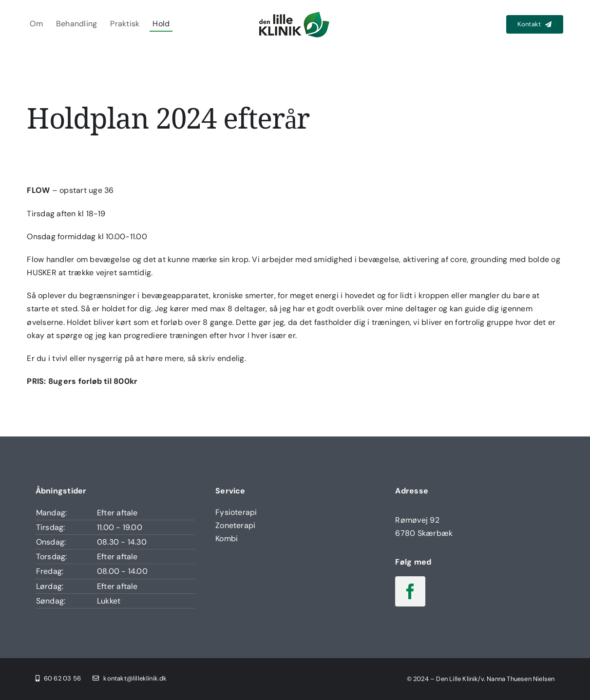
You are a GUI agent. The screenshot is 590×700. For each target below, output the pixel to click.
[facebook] (410, 591)
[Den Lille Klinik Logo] (295, 13)
